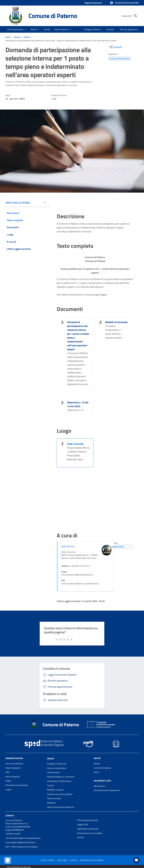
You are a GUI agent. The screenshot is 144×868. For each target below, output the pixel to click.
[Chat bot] (136, 860)
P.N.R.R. (80, 837)
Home (8, 37)
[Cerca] (136, 16)
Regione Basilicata (93, 3)
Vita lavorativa (53, 772)
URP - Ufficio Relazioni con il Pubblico (22, 847)
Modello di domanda (116, 322)
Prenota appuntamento (87, 820)
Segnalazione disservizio (88, 829)
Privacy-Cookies (48, 860)
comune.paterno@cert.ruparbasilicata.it (23, 838)
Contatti (10, 816)
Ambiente (51, 803)
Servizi (50, 758)
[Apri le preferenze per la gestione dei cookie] (8, 860)
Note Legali (62, 860)
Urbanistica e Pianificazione (59, 781)
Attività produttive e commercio (61, 777)
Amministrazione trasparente (107, 790)
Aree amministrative (14, 764)
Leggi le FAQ (82, 824)
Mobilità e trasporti (55, 790)
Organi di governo (13, 768)
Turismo (51, 785)
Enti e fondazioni (13, 777)
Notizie (27, 37)
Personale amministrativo (17, 785)
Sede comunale (75, 444)
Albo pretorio (99, 786)
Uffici (8, 772)
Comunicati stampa (102, 768)
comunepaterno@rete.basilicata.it (20, 842)
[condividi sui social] (115, 47)
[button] (124, 3)
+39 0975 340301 (13, 834)
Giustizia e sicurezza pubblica (60, 794)
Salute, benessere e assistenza (61, 807)
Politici (8, 781)
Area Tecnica (68, 546)
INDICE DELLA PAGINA (18, 203)
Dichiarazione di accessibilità (90, 833)
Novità (17, 37)
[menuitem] (92, 29)
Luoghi (8, 789)
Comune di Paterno (53, 16)
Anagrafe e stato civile (57, 764)
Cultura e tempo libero (57, 768)
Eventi (96, 772)
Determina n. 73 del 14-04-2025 (78, 404)
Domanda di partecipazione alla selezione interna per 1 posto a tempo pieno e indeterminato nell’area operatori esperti (61, 40)
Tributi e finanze (54, 798)
